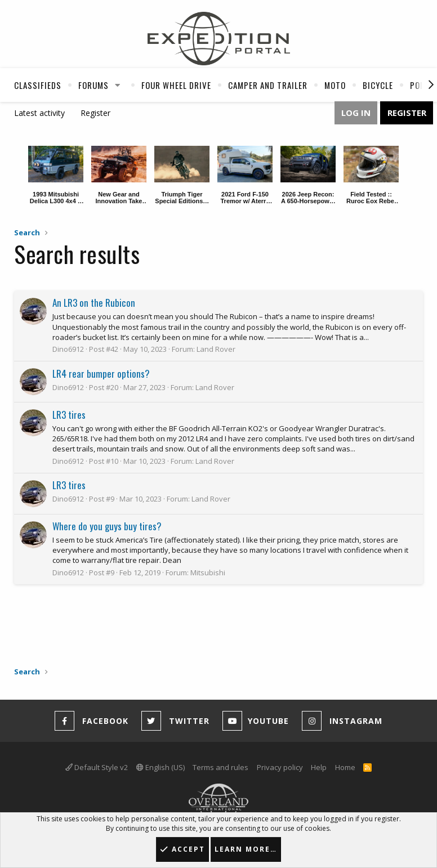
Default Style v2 (97, 767)
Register (95, 113)
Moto (335, 85)
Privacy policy (280, 767)
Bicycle (378, 85)
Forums (93, 85)
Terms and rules (220, 767)
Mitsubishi (208, 572)
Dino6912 (68, 349)
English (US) (160, 767)
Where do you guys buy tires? (107, 526)
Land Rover (216, 349)
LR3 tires (69, 415)
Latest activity (39, 113)
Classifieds (38, 85)
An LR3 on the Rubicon (94, 303)
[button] (118, 85)
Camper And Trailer (268, 85)
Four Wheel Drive (176, 85)
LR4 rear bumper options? (101, 373)
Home (345, 767)
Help (319, 767)
